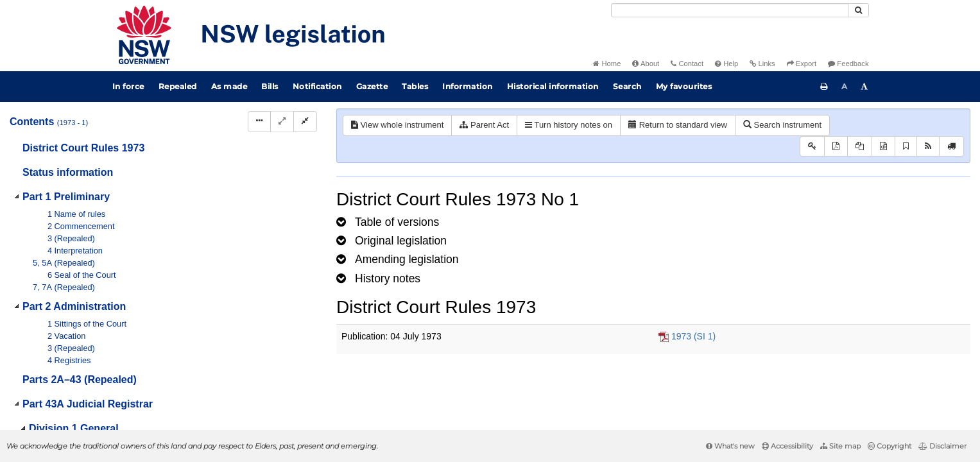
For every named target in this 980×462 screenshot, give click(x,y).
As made (229, 86)
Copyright (890, 446)
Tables (415, 86)
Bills (270, 86)
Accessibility (787, 446)
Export (802, 64)
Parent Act (484, 125)
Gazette (372, 86)
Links (762, 64)
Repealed (178, 86)
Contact (687, 64)
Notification (317, 86)
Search (627, 86)
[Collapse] (305, 122)
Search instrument (782, 125)
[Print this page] (824, 87)
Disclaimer (942, 446)
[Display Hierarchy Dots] (259, 122)
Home (607, 64)
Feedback (848, 64)
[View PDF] (836, 147)
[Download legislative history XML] (883, 147)
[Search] (730, 10)
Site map (840, 446)
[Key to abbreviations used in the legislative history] (812, 147)
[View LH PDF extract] (860, 147)
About (646, 64)
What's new (730, 446)
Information (468, 86)
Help (726, 64)
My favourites (684, 86)
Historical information (553, 86)
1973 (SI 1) (693, 336)
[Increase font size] (864, 87)
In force (128, 86)
